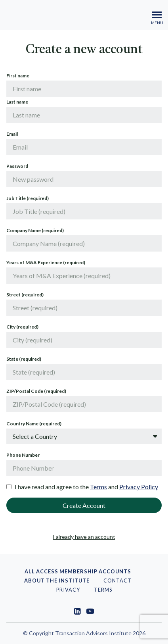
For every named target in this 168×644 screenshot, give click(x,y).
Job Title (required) (28, 198)
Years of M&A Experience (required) (46, 262)
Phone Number (23, 455)
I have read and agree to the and (86, 487)
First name (18, 76)
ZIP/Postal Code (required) (36, 391)
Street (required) (25, 295)
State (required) (24, 359)
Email (12, 134)
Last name (17, 102)
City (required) (22, 327)
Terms (98, 487)
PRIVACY (68, 590)
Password (17, 166)
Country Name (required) (34, 424)
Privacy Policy (139, 487)
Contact (117, 581)
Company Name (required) (35, 230)
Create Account (84, 505)
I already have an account (84, 537)
